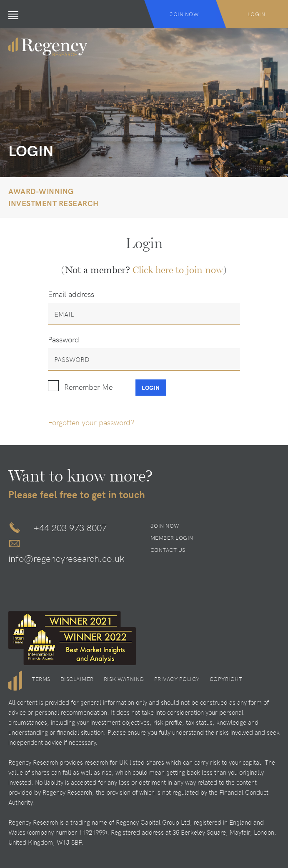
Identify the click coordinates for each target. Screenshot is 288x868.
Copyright (226, 679)
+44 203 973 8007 (70, 527)
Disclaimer (77, 679)
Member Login (172, 538)
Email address (71, 294)
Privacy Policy (177, 679)
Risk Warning (124, 679)
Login (257, 14)
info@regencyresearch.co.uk (66, 558)
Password (64, 339)
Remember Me (88, 387)
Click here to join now (178, 270)
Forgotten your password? (91, 422)
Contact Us (168, 550)
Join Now (184, 14)
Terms (41, 679)
